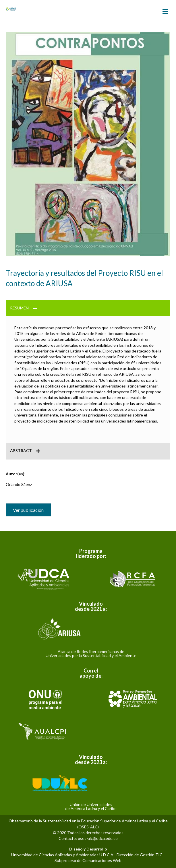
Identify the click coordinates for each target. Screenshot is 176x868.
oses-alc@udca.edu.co (98, 838)
